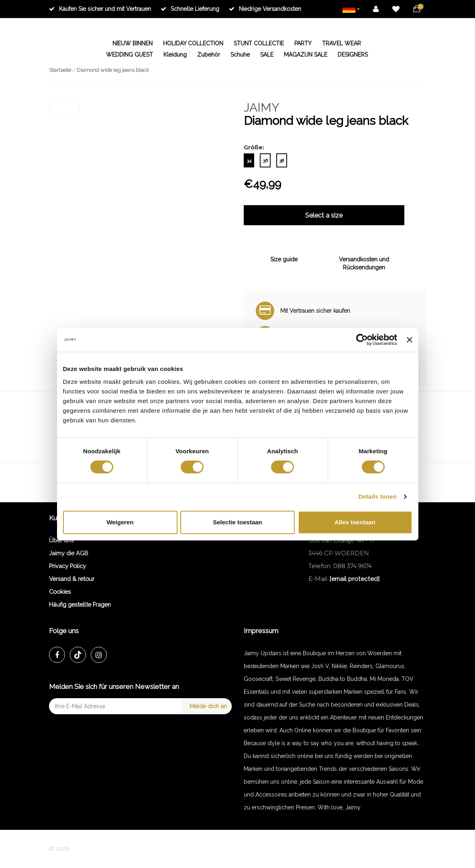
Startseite (60, 70)
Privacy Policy (67, 566)
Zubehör (209, 55)
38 (282, 161)
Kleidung (175, 55)
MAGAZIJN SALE (306, 55)
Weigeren (120, 522)
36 (265, 161)
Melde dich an (208, 706)
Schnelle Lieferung (190, 9)
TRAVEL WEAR (341, 43)
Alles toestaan (355, 522)
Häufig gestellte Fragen (80, 604)
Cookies (60, 592)
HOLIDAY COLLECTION (193, 43)
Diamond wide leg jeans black (113, 70)
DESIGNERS (353, 55)
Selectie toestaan (237, 522)
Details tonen (378, 496)
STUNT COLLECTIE (259, 43)
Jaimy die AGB (69, 553)
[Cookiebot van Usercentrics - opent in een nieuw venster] (362, 340)
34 (249, 161)
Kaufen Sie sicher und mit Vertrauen (100, 9)
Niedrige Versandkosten (265, 9)
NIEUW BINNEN (133, 43)
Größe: (254, 147)
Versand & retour (72, 579)
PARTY (303, 43)
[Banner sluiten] (410, 340)
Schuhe (240, 55)
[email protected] (355, 579)
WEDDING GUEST (129, 55)
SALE (267, 55)
